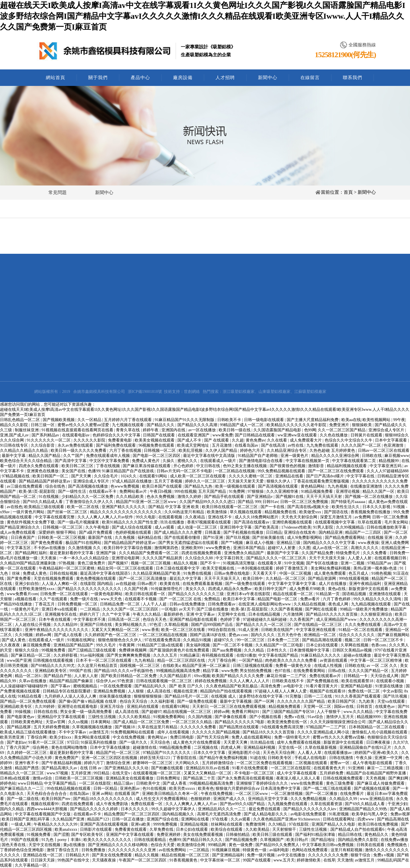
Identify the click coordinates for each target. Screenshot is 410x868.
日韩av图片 (148, 584)
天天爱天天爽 (236, 742)
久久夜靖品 (196, 517)
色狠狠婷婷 (201, 799)
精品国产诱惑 (27, 768)
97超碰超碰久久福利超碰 (265, 619)
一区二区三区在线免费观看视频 (238, 707)
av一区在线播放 (203, 430)
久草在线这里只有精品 (158, 727)
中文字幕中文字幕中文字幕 (292, 584)
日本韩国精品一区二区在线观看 (377, 727)
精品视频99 (389, 461)
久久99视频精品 (350, 527)
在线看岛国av (247, 445)
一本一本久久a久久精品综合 (85, 558)
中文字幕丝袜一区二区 (221, 860)
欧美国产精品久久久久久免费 (238, 676)
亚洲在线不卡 (220, 517)
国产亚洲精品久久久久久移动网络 (118, 845)
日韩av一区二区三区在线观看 (384, 451)
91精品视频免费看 (317, 491)
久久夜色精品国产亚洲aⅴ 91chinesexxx (287, 819)
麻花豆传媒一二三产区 (287, 676)
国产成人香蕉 (175, 783)
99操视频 (23, 712)
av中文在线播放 (292, 855)
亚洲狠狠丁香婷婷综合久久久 (263, 783)
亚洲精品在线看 (290, 476)
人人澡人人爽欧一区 (60, 584)
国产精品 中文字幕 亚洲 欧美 (174, 507)
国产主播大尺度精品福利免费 (313, 420)
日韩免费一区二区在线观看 (65, 594)
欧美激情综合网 (192, 845)
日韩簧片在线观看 (367, 435)
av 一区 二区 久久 (382, 666)
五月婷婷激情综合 (218, 763)
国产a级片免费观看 (96, 532)
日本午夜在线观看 (55, 619)
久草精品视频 (177, 625)
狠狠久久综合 (27, 650)
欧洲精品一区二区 (321, 635)
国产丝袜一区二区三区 (68, 512)
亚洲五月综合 (112, 707)
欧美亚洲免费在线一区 (288, 722)
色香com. (379, 645)
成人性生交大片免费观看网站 (162, 799)
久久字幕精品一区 (31, 865)
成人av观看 (165, 527)
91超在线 (258, 758)
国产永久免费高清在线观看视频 (246, 778)
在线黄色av (385, 707)
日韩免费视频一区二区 (78, 604)
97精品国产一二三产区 (327, 727)
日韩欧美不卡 (230, 420)
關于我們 (98, 78)
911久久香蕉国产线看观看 (358, 696)
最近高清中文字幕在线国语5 (105, 573)
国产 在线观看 (217, 440)
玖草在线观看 (370, 522)
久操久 (169, 461)
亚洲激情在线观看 (386, 594)
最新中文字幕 (14, 456)
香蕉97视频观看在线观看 (210, 522)
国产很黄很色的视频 (288, 466)
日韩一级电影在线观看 (265, 420)
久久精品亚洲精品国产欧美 (157, 573)
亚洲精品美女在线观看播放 (130, 778)
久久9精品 (278, 824)
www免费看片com (22, 594)
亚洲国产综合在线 (163, 819)
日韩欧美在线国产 (278, 630)
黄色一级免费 (241, 845)
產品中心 (140, 78)
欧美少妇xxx (61, 737)
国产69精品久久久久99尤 (53, 666)
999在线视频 (185, 491)
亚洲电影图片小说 (245, 753)
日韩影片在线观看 (97, 829)
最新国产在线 (101, 538)
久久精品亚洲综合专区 (287, 451)
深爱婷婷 (46, 532)
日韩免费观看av (222, 604)
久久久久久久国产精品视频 (216, 732)
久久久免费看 (375, 553)
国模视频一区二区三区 (140, 666)
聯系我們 (352, 78)
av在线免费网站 (173, 850)
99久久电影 (146, 517)
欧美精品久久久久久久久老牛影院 (297, 425)
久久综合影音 (43, 445)
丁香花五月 (45, 604)
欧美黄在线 (170, 584)
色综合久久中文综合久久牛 (349, 440)
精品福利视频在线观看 (347, 466)
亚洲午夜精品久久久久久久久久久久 (57, 630)
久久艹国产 (74, 456)
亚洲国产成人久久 (230, 799)
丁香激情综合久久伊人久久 (90, 502)
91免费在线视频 (198, 573)
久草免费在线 (162, 829)
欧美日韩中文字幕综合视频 (128, 548)
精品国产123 (99, 819)
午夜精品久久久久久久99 (56, 824)
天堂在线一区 (291, 748)
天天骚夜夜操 (104, 860)
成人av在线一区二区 (331, 548)
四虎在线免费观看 (78, 804)
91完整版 (294, 696)
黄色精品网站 (313, 486)
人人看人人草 (310, 753)
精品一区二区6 (28, 676)
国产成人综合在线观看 (132, 527)
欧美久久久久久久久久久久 (108, 840)
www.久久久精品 (358, 712)
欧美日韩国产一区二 (51, 476)
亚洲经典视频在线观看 (293, 522)
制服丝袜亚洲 (27, 430)
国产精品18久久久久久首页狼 (332, 614)
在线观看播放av (338, 753)
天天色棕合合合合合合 (47, 794)
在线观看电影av (76, 435)
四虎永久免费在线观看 (39, 466)
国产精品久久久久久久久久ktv (310, 809)
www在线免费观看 (307, 783)
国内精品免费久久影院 (358, 840)
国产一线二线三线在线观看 (328, 788)
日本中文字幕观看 (391, 440)
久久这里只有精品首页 (98, 666)
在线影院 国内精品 (97, 584)
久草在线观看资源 (327, 804)
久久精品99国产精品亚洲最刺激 (28, 563)
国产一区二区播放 (322, 794)
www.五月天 (284, 860)
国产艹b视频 (232, 543)
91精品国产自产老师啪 (258, 456)
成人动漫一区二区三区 (198, 527)
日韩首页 (365, 707)
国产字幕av (61, 686)
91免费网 (237, 491)
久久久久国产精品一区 (369, 671)
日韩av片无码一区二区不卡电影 (185, 471)
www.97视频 (58, 773)
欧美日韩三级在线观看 (273, 835)
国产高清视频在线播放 (89, 486)
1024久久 (129, 476)
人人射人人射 (87, 676)
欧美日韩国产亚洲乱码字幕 (26, 819)
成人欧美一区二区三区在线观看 (198, 476)
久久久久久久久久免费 (329, 855)
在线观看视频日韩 (391, 558)
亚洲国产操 (106, 553)
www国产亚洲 (19, 660)
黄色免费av (256, 440)
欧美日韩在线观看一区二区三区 (230, 507)
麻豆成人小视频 (260, 543)
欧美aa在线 (351, 420)
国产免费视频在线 (323, 681)
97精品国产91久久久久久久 (167, 753)
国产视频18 (125, 727)
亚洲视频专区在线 (61, 614)
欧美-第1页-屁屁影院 (38, 491)
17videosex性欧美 (296, 527)
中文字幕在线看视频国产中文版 (43, 814)
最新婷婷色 (174, 614)
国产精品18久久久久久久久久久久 (104, 799)
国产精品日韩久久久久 (203, 840)
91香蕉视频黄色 (184, 860)
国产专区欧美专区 (88, 835)
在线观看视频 (171, 517)
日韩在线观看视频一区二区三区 (165, 681)
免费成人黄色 (35, 573)
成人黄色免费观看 (331, 573)
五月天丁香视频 (169, 481)
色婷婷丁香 (231, 619)
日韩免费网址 (169, 778)
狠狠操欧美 (362, 425)
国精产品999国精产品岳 (213, 625)
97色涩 (156, 625)
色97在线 (283, 671)
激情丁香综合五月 (63, 850)
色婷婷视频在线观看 (134, 532)
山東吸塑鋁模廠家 (274, 392)
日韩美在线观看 (371, 845)
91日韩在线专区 (15, 445)
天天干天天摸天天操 (327, 558)
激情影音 (317, 466)
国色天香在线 (14, 845)
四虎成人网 (231, 748)
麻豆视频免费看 (37, 645)
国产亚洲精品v (260, 497)
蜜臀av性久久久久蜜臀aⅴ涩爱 (84, 425)
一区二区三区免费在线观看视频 (265, 763)
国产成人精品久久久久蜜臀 (179, 532)
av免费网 (362, 517)
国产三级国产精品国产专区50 (289, 712)
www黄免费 (223, 435)
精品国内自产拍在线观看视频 (227, 691)
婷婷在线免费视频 (211, 681)
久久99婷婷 (45, 707)
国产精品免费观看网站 (345, 538)
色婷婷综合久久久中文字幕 (117, 435)
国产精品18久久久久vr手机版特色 (124, 671)
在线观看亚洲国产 (194, 435)
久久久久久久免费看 (199, 727)
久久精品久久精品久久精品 (24, 451)
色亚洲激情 (394, 445)
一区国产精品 (251, 660)
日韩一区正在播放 (128, 819)
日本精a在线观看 (15, 778)
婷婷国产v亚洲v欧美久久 (377, 753)
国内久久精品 (13, 809)
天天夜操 (49, 558)
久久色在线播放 (334, 435)
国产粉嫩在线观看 (168, 768)
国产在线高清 (274, 445)
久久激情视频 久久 (85, 548)
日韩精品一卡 (356, 676)
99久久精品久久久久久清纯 (378, 599)
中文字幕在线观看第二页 (354, 461)
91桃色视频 (381, 573)
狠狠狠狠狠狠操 (148, 696)
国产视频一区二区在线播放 (369, 497)
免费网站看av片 (134, 491)
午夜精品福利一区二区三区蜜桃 (67, 568)
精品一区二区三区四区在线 (182, 660)
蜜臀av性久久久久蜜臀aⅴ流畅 (339, 737)
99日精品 (102, 773)
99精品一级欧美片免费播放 (364, 609)
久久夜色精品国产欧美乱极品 (232, 686)
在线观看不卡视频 (141, 599)
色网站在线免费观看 (310, 850)
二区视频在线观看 (312, 763)
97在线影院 (299, 824)
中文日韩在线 (209, 466)
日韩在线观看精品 (151, 840)
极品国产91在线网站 (84, 543)
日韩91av (270, 502)
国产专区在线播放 (323, 563)
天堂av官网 (56, 722)
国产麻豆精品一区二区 (31, 655)
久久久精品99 (66, 625)
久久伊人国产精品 (222, 451)
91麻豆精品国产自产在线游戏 (128, 471)
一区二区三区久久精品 (192, 722)
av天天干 (187, 609)
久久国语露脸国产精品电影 (278, 430)
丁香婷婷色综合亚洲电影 (22, 850)
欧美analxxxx (66, 829)
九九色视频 (338, 486)
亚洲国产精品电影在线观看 (194, 619)
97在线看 (220, 819)
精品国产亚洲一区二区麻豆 (207, 666)
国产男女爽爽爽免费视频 (129, 655)
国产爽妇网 (399, 778)
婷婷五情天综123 (155, 758)
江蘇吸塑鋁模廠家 (310, 392)
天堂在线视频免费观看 (54, 579)
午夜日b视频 (161, 491)
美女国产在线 (74, 471)
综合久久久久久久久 (357, 635)
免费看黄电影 (120, 440)
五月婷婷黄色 (344, 451)
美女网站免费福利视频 (331, 568)
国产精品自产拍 (58, 676)
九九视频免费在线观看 (288, 804)
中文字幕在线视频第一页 (308, 461)
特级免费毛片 (348, 553)
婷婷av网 (44, 635)
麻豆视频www (397, 456)
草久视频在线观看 (246, 512)
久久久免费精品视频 (309, 799)
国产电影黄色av (21, 717)
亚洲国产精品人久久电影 (334, 824)
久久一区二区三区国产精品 (342, 430)
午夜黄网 (127, 645)
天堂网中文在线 (232, 614)
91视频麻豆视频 (226, 850)
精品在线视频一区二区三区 (188, 712)
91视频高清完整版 (239, 563)
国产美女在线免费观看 (112, 855)
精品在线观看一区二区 (294, 594)
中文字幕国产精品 (61, 783)
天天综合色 (161, 742)
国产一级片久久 (134, 742)
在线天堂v (122, 773)
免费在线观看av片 (326, 676)
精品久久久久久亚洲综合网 (336, 456)
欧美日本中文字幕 (239, 599)
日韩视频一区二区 (160, 451)
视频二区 (353, 640)
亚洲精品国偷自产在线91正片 (366, 748)
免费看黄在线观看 (131, 829)
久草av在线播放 (33, 681)
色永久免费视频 (161, 497)
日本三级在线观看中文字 (178, 568)
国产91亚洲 (214, 538)
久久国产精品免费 (318, 553)
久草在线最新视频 (321, 748)
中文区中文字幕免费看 (110, 461)
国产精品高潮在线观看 (323, 640)
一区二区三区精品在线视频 (164, 635)
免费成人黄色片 (146, 461)
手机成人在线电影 (311, 758)
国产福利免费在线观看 (116, 445)
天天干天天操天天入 (223, 579)
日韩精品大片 (78, 855)
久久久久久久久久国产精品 (302, 701)
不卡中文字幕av (73, 732)
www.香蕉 (150, 630)
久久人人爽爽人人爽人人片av (192, 804)
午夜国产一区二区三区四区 (143, 860)
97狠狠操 (256, 491)
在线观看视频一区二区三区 (157, 773)
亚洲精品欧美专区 (51, 671)
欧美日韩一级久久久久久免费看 (79, 451)
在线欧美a (171, 666)
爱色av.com (239, 635)
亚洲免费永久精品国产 (245, 553)
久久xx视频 (79, 722)
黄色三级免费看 (341, 783)
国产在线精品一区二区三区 (319, 625)
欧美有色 (206, 788)
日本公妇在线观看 (323, 645)
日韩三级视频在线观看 (253, 666)
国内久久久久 (263, 635)
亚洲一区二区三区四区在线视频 (110, 758)
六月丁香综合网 (222, 660)
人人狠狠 (136, 691)
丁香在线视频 (108, 466)
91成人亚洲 (249, 630)
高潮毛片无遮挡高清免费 (220, 814)
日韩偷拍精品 (238, 835)
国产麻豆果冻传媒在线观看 (147, 466)
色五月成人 (359, 573)
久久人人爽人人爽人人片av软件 (106, 517)
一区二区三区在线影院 (291, 768)
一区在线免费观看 (116, 686)
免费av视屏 (400, 814)
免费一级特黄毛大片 (293, 737)
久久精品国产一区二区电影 (280, 645)
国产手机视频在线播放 (244, 532)
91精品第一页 (328, 594)
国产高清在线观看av (252, 522)
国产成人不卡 (190, 440)
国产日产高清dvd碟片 (326, 476)
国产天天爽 (82, 476)
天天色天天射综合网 (300, 517)
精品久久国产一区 (379, 491)
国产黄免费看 (19, 579)
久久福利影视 (163, 701)
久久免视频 (125, 538)
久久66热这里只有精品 (185, 512)
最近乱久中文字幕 (186, 579)
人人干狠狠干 (329, 712)
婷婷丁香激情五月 (292, 568)
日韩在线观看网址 (339, 819)
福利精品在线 (150, 538)
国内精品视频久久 (179, 814)
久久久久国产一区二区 (362, 445)
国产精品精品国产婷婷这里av (45, 481)
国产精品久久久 (161, 425)
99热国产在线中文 (74, 860)
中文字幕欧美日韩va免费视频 (328, 845)
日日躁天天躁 (43, 860)
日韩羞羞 (213, 532)
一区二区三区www (252, 794)
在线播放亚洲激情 (367, 486)
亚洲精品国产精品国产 (74, 645)
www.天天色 (112, 599)
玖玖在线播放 (173, 522)
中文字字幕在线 (361, 476)
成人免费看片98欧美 (308, 589)
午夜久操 (364, 758)
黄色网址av (158, 737)
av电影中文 (294, 686)
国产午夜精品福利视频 (62, 763)
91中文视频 (294, 563)
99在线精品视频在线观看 (69, 788)
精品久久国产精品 (45, 456)
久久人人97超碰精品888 (388, 471)
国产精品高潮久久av (60, 768)
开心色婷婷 (184, 466)
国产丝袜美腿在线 (269, 538)
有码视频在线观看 (218, 655)
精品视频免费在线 (281, 512)
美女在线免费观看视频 (204, 835)
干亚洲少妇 (397, 804)
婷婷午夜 (151, 430)
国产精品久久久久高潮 (198, 425)
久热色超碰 (319, 451)
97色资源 (126, 681)
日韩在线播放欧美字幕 (387, 527)
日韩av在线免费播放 (188, 604)
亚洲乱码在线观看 (143, 707)
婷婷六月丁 (90, 614)
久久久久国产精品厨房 (163, 558)
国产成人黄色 (14, 640)
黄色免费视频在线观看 (97, 579)
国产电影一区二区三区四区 (157, 456)
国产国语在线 (337, 512)
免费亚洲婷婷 (169, 835)
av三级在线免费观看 (25, 486)
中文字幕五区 (19, 548)
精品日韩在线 (350, 835)
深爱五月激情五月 (337, 517)
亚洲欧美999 (193, 548)
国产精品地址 (324, 840)
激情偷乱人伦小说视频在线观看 (380, 732)
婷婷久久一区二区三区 (206, 481)
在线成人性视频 (329, 666)
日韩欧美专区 (280, 758)
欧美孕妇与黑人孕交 (370, 814)
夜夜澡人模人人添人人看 (299, 778)
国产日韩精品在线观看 (255, 435)
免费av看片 (310, 599)
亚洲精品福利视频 (260, 748)
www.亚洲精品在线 (377, 799)
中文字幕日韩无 (230, 558)
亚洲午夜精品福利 (366, 584)
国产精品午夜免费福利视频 (224, 758)
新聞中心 (268, 78)
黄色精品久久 (377, 835)
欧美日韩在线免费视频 (379, 824)
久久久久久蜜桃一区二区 (251, 476)
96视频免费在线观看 (157, 445)
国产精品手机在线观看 (225, 497)
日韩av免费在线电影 (232, 573)
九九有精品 (145, 660)
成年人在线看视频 (174, 732)
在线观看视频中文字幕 (335, 522)
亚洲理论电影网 (126, 558)
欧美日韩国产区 (342, 701)
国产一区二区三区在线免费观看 (337, 471)
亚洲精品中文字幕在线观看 (62, 717)
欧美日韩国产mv (57, 799)
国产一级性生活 (73, 491)
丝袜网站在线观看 (227, 824)
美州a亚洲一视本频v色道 (376, 568)
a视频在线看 (26, 599)
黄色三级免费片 (92, 563)
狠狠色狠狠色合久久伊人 (120, 640)
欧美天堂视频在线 (219, 568)
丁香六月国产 (18, 748)
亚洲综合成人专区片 (387, 430)
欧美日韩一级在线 (235, 430)
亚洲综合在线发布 (300, 532)
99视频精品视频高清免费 (179, 671)
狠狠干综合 (361, 855)
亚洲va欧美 (141, 824)
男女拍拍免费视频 (256, 671)
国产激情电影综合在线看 (261, 461)
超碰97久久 (224, 640)
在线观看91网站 (154, 476)
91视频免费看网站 (170, 717)
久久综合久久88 (200, 558)
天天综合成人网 (385, 676)
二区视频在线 (206, 748)
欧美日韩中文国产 (271, 589)
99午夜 (399, 420)
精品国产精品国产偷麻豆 (72, 681)
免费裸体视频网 (133, 650)
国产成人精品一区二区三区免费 (142, 722)
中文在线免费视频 (129, 737)
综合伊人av (106, 681)
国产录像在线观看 (231, 717)
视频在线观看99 (45, 804)
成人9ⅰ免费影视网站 (305, 538)
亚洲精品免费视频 (110, 691)
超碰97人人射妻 (282, 548)
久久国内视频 (200, 717)
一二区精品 (91, 609)
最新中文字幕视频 (236, 701)
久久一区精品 (90, 420)
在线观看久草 (270, 563)
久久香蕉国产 (302, 619)
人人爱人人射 (360, 558)
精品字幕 (211, 671)
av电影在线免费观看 (309, 814)
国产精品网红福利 (31, 553)
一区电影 (169, 609)
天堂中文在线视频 (45, 845)
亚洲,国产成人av (15, 435)
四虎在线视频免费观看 (202, 553)
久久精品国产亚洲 (69, 819)
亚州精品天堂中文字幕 (268, 799)
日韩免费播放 (94, 850)
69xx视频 (202, 676)
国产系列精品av (46, 435)
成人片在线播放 (333, 584)
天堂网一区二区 (318, 707)
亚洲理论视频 (348, 491)
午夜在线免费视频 (217, 794)
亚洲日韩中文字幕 (236, 527)
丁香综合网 (37, 737)
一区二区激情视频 (287, 794)
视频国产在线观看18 (328, 691)
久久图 (304, 548)
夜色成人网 (339, 604)
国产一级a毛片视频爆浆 (79, 522)
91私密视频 (339, 814)
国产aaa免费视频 (227, 650)
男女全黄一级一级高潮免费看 (87, 712)
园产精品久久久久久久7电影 (240, 722)
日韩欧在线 (372, 456)
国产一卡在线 (273, 507)
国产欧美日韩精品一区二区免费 (129, 676)
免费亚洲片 (340, 425)
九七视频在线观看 (128, 425)
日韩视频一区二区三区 (63, 527)
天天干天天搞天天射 (325, 497)
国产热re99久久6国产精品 (243, 804)
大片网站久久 (188, 763)
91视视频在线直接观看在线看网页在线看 (78, 430)
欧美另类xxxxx (183, 788)
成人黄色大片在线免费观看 (197, 742)
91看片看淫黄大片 (322, 686)
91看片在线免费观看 (251, 768)
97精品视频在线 (16, 476)
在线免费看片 (352, 794)
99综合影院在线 (222, 630)
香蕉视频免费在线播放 (371, 512)
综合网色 (41, 748)
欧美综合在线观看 (227, 829)
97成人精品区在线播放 (132, 481)
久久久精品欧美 (130, 497)
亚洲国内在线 (174, 430)
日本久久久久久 (135, 809)
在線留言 (310, 78)
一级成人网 (21, 824)
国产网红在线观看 (322, 609)
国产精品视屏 (19, 727)
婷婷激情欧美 (309, 860)
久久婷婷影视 (66, 655)
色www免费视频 (125, 486)
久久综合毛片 (106, 476)
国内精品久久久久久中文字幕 (330, 543)
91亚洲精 (357, 768)
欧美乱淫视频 (191, 451)
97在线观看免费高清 (163, 640)
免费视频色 (397, 845)
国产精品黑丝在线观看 (239, 727)
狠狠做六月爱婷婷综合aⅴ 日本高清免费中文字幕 (258, 788)
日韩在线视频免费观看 (343, 778)
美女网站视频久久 (131, 625)
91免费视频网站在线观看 (133, 732)
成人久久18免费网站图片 (257, 517)
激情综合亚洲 (118, 763)
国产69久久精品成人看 (43, 502)
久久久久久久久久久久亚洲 (132, 850)
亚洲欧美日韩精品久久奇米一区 (171, 794)
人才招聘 (225, 78)
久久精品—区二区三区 (286, 579)
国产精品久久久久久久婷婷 (95, 809)
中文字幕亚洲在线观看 (316, 630)
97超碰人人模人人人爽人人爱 (281, 691)
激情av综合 (43, 778)
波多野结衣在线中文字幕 (261, 696)
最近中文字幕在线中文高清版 (210, 456)
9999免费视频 (166, 824)
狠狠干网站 (67, 532)
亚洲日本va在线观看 (60, 609)
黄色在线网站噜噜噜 (70, 748)
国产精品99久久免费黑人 (278, 845)
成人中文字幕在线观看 (297, 773)
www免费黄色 (218, 548)
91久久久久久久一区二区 (49, 440)
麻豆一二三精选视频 (386, 768)
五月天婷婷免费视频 (52, 727)
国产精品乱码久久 (151, 686)
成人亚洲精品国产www (337, 619)
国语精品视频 (355, 594)
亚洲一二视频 (353, 563)
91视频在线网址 (82, 640)
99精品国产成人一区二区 (242, 425)
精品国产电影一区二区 (278, 599)
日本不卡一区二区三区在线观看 (104, 660)
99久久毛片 (106, 645)
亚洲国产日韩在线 (97, 625)
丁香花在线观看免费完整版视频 (322, 481)
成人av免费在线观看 (18, 532)
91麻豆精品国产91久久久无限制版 (185, 420)
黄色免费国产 (67, 758)
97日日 (73, 742)
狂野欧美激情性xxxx (37, 589)
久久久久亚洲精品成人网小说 (324, 732)
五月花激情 (222, 445)
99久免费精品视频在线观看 (282, 471)
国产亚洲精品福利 (229, 855)
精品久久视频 (186, 563)
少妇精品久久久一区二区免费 (88, 497)
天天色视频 (376, 778)
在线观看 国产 (127, 794)
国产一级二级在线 (23, 799)
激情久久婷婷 (190, 497)
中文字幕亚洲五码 (386, 466)
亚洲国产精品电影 (357, 686)
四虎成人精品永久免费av (230, 589)
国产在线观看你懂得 (183, 538)
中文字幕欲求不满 (90, 619)
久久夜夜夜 (11, 645)
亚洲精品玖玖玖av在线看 (208, 768)
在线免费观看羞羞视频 (203, 584)
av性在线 (296, 445)
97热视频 (67, 563)
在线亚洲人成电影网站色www (265, 604)
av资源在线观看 (334, 660)
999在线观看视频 (354, 579)
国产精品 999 (249, 502)
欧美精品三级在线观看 (45, 507)
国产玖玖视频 (238, 538)
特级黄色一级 (255, 850)
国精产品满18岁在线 (208, 635)
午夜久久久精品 (147, 614)
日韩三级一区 (43, 425)
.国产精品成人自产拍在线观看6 (357, 829)
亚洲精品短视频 (194, 824)
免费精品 (213, 599)
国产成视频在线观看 (372, 788)
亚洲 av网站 (102, 794)
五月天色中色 (290, 635)
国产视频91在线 (290, 497)
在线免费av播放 (394, 840)
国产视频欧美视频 (59, 420)
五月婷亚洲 (81, 773)
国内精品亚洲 (331, 532)
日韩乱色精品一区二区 (20, 420)
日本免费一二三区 (284, 640)
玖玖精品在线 (263, 742)
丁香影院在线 (185, 758)
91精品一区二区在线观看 (361, 630)
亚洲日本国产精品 (250, 548)
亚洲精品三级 (289, 543)
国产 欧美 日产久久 (187, 686)
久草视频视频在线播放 (93, 727)
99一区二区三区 (251, 640)
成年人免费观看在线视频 (299, 742)
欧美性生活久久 (346, 507)
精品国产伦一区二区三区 (118, 753)
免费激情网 (256, 824)
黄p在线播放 (75, 845)
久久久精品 (255, 650)
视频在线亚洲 (186, 691)
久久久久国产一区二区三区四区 (131, 609)
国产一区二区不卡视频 (233, 645)
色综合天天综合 (134, 701)
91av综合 (316, 717)
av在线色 (15, 507)
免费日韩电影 (183, 737)
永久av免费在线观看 (76, 445)
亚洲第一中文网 (389, 758)
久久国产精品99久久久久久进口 (208, 502)
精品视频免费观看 (285, 707)
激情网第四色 (167, 548)
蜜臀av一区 (340, 763)
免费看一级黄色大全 (294, 666)
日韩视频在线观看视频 (54, 660)
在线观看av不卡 (103, 491)
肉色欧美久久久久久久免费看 (292, 660)
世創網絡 (192, 392)
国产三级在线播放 (213, 609)
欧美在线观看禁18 (358, 681)
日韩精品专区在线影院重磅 (67, 691)
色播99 (94, 471)
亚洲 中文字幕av (201, 614)
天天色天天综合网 (279, 753)
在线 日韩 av (91, 768)
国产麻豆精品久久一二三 (22, 788)
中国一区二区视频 (296, 573)
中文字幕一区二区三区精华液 (377, 660)
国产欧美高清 (267, 527)
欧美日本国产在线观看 (163, 486)
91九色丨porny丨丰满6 (62, 840)
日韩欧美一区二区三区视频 (62, 538)
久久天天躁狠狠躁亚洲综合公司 (339, 722)
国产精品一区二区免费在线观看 (28, 701)
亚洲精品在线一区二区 (43, 855)
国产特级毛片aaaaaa (349, 502)
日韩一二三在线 (319, 696)
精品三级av (124, 783)
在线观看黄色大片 (330, 768)
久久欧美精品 (258, 829)
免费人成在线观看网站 (252, 737)
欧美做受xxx (311, 512)
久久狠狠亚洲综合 (377, 614)
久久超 (238, 440)
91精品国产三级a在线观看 (161, 645)
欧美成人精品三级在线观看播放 (28, 732)
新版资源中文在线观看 (369, 589)
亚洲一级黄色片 (295, 456)
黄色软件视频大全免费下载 (31, 522)
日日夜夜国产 (23, 538)
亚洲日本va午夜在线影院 (249, 594)
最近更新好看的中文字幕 (72, 553)
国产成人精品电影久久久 (266, 814)
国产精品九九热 (199, 486)
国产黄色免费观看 (47, 543)
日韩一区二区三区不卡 (384, 640)
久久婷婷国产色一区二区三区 (111, 635)
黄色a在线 (337, 589)
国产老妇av (17, 742)
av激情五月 (99, 732)
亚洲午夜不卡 (27, 763)
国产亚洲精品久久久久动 (127, 768)
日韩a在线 (337, 671)
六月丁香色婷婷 (337, 599)
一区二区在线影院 (95, 783)
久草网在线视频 (355, 645)
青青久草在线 (128, 430)
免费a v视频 (384, 855)
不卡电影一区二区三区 (255, 773)
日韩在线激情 (342, 758)
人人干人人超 (155, 604)
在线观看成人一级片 (219, 461)
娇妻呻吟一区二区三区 (153, 763)
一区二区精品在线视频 (235, 471)
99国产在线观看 (25, 840)
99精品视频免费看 (176, 748)
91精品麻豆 (190, 655)
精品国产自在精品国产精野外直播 (377, 773)
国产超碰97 (151, 712)
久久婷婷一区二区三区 (27, 753)
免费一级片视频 (261, 855)
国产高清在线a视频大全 (309, 507)
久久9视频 (24, 635)
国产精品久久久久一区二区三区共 (277, 558)
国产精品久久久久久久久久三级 (196, 594)
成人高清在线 (159, 691)
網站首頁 (56, 78)
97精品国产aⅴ (380, 563)
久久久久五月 (166, 655)
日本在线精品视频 (265, 614)
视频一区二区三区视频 (151, 563)
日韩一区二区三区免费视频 (305, 502)
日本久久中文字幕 (210, 753)
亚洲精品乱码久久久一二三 (222, 809)
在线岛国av (80, 794)
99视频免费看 (54, 650)
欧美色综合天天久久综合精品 (26, 461)
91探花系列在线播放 (99, 742)
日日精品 (274, 532)
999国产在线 (81, 671)
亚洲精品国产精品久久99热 (364, 809)
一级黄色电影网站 (107, 594)
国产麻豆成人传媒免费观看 (381, 783)
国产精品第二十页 (200, 778)
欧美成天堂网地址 (194, 445)
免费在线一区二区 (364, 691)
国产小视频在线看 (266, 717)
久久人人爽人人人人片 (250, 681)
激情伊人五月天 (341, 717)
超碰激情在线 (145, 748)
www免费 (230, 671)
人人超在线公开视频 (33, 625)
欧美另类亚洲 (13, 737)
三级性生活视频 (102, 717)
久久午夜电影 (98, 527)
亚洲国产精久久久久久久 (124, 507)
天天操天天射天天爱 (246, 481)
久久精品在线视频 (310, 604)
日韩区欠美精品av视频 (353, 650)
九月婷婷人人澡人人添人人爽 (71, 696)
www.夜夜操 (369, 543)
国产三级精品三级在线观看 (93, 650)
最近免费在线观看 (265, 809)
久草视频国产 (272, 840)
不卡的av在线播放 (50, 548)
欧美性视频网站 (377, 420)
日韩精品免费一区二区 (120, 604)
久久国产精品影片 (176, 676)
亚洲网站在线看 (196, 819)
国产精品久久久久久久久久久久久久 (90, 589)
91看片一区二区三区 (47, 742)
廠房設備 (183, 78)
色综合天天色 (155, 619)
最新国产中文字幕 (283, 553)
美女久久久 (196, 589)
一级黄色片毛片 (25, 609)
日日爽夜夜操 (379, 742)
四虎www (366, 819)
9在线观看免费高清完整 (283, 727)
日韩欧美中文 (149, 783)
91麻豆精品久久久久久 (321, 655)
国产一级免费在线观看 (246, 584)
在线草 (329, 860)
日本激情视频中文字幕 (310, 650)
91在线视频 (49, 497)
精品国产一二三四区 (364, 532)
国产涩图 (61, 835)
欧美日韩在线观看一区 (146, 594)
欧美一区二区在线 (83, 507)
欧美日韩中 (253, 579)
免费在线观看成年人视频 (108, 456)
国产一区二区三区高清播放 (143, 579)
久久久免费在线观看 (363, 625)
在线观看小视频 (391, 681)
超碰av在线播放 (358, 655)
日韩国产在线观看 (159, 435)
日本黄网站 (101, 722)
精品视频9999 (369, 717)
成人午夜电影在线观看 (373, 763)
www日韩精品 (30, 783)
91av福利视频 (92, 655)
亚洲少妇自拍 (27, 584)
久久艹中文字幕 (116, 614)
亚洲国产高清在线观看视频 (104, 824)
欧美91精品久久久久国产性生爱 (130, 522)
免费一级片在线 (85, 599)
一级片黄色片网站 (29, 512)
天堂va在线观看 (392, 701)
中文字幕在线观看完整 (55, 517)
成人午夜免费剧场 (112, 804)
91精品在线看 (30, 696)
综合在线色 (56, 486)
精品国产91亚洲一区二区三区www (147, 502)
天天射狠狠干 (285, 829)
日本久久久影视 (377, 507)
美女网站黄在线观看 (93, 737)
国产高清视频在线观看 (278, 486)
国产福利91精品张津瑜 (316, 835)
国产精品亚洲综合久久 (20, 527)
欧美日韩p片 (298, 840)
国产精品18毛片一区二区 (187, 696)
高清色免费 (271, 686)
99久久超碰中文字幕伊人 (174, 809)
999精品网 (217, 845)
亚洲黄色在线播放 (43, 471)
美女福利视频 (198, 645)
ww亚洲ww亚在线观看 (298, 435)
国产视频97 (118, 563)
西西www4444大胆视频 (48, 809)
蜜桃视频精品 (86, 686)
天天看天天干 (265, 573)
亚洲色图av (130, 788)
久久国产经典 (136, 589)
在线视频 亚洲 (381, 538)
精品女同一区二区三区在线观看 (126, 568)
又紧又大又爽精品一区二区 (116, 630)
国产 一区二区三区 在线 (181, 599)
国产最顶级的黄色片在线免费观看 (180, 650)
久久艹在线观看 (54, 599)
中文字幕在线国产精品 (279, 655)
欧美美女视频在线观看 (155, 440)
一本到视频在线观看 (256, 568)
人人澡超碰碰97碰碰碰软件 (24, 686)
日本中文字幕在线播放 (110, 748)
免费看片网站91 (246, 712)
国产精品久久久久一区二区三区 (264, 625)
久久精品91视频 (198, 640)
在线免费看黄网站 (310, 671)
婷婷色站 (8, 783)
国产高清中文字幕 (71, 461)
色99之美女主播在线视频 (245, 466)
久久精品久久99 (344, 799)
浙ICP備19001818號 (145, 392)
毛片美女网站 (397, 522)
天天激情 (345, 860)
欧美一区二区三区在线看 (184, 630)
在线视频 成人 (224, 696)
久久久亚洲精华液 (283, 491)
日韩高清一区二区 (124, 619)
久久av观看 (241, 819)
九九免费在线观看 (323, 445)
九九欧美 (367, 701)
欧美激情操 (218, 512)
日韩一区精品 (106, 788)
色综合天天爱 (163, 845)
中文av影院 (392, 691)
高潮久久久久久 (365, 548)
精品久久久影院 (15, 425)
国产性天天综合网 (213, 737)
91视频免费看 (39, 835)
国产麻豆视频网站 (393, 635)
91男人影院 (324, 527)
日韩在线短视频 (64, 573)
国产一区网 (265, 701)
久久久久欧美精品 (135, 717)
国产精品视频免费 (242, 840)
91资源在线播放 (389, 686)
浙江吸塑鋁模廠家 (239, 392)
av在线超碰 (126, 584)
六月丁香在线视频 (126, 451)
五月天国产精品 (213, 491)
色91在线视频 (155, 788)
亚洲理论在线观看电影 (78, 707)
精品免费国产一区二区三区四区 (132, 814)
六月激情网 (294, 614)
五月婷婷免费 (332, 773)
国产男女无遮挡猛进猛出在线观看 (189, 543)
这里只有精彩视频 (347, 850)
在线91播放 (246, 655)
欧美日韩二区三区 (78, 466)
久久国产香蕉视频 (287, 609)
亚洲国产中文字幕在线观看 (130, 835)
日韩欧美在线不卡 (288, 681)
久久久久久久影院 (90, 440)
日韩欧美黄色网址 (27, 722)
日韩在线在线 (46, 712)
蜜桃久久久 (188, 461)
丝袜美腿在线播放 (116, 696)
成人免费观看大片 (306, 440)
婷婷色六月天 (253, 451)
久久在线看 (278, 440)
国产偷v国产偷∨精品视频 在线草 (88, 701)
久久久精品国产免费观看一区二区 (149, 553)
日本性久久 (277, 650)
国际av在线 (344, 707)
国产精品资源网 (323, 579)
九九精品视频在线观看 (372, 604)
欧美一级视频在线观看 (236, 486)
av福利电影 (280, 850)
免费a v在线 (295, 717)
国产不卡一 (211, 563)
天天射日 (200, 707)
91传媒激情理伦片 (167, 589)
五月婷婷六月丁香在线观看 (128, 420)
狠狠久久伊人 (279, 481)
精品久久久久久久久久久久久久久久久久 (126, 512)
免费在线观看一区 (147, 804)
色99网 (310, 430)
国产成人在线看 (69, 635)
